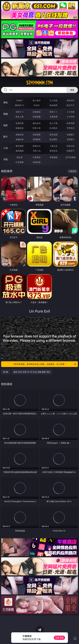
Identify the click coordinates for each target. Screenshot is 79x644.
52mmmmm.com (39, 83)
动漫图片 (70, 135)
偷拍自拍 (37, 123)
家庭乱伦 (37, 146)
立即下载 (59, 638)
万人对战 (53, 100)
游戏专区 (70, 100)
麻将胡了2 (20, 105)
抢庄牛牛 (70, 105)
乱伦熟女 (53, 128)
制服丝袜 (20, 128)
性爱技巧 (70, 151)
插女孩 (20, 157)
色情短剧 (37, 162)
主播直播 (53, 117)
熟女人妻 (20, 117)
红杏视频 (20, 162)
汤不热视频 (70, 157)
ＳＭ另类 (70, 117)
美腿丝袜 (20, 139)
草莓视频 (53, 157)
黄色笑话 (53, 151)
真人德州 (37, 100)
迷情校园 (20, 151)
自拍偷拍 (37, 112)
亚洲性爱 (20, 123)
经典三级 (37, 128)
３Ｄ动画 (70, 112)
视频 (6, 114)
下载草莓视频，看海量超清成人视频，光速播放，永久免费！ (44, 364)
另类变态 (70, 128)
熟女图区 (53, 139)
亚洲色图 (37, 135)
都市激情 (20, 146)
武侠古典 (70, 146)
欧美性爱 (70, 123)
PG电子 (20, 100)
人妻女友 (53, 146)
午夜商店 (37, 157)
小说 (6, 148)
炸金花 (37, 105)
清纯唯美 (37, 139)
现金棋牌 (53, 105)
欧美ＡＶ (53, 112)
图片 (6, 137)
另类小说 (37, 151)
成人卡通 (53, 123)
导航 (6, 159)
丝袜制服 (37, 117)
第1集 (6, 372)
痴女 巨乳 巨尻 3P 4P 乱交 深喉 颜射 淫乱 (32, 372)
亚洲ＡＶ (20, 112)
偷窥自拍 (20, 135)
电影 (6, 125)
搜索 (72, 90)
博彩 (6, 102)
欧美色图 (53, 135)
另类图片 (70, 139)
